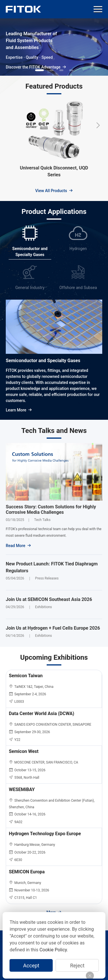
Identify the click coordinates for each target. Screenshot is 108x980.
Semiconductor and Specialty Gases (43, 361)
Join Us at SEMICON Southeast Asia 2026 (49, 599)
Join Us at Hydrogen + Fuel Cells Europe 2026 (53, 628)
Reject (77, 966)
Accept (31, 966)
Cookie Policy (53, 950)
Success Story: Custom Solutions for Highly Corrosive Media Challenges (51, 509)
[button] (39, 70)
